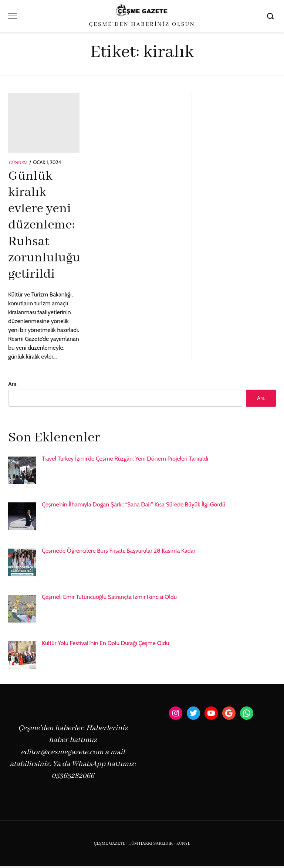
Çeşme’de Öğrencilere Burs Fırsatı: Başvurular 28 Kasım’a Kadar (119, 552)
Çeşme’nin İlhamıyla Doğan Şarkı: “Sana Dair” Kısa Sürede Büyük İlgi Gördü (133, 506)
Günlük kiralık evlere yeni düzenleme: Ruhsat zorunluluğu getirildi (44, 226)
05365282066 (73, 778)
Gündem (18, 163)
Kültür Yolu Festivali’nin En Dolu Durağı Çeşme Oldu (106, 645)
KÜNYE (183, 845)
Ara (12, 384)
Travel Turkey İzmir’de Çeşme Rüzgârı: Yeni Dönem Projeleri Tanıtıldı (125, 460)
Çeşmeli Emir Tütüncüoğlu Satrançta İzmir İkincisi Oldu (109, 599)
